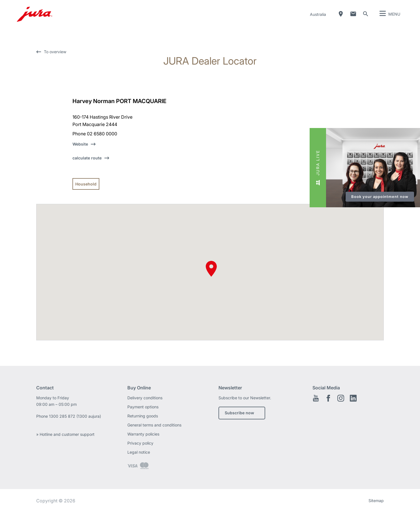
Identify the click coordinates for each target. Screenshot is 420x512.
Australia (318, 14)
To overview (55, 52)
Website (80, 144)
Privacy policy (140, 443)
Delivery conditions (145, 398)
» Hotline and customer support (65, 434)
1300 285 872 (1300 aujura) (75, 416)
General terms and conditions (154, 425)
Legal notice (139, 452)
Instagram (341, 398)
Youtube (316, 398)
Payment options (143, 407)
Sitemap (376, 501)
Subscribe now (239, 413)
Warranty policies (143, 434)
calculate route (87, 158)
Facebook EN (328, 398)
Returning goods (143, 416)
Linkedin (353, 398)
